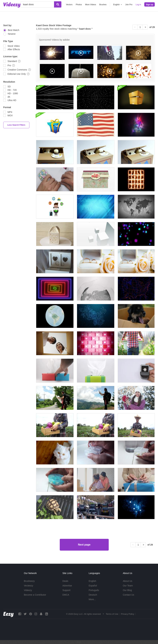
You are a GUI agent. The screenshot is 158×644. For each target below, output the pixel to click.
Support (66, 590)
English (92, 581)
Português (94, 590)
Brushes (103, 5)
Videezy (28, 590)
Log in (138, 5)
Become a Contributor (35, 595)
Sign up (150, 5)
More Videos (91, 5)
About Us (127, 581)
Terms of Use (112, 614)
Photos (79, 5)
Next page (84, 545)
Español (93, 586)
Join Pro (129, 5)
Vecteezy (28, 586)
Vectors (69, 5)
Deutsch (93, 595)
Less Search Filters (16, 125)
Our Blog (127, 590)
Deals (65, 581)
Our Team (128, 586)
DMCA (66, 595)
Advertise (67, 586)
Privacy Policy (128, 614)
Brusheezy (29, 581)
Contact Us (128, 595)
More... (92, 599)
